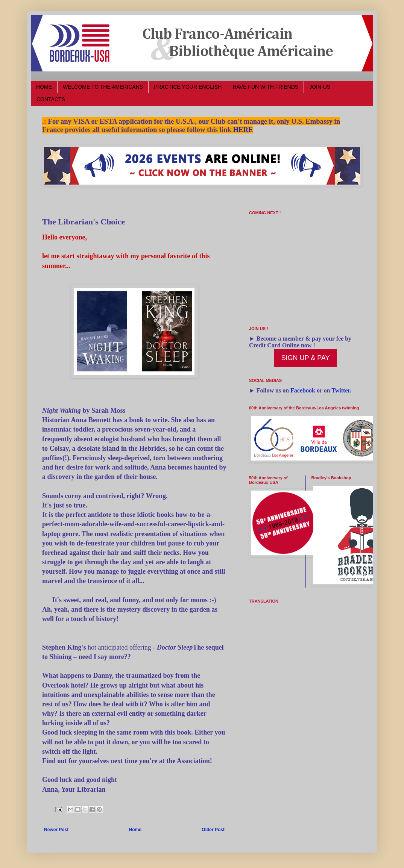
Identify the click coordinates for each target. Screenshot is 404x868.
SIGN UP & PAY (305, 358)
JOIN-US (320, 87)
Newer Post (56, 830)
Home (135, 830)
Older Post (213, 830)
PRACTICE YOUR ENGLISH (188, 87)
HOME (44, 87)
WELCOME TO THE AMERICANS (103, 87)
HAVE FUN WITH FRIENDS (265, 87)
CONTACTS (51, 99)
